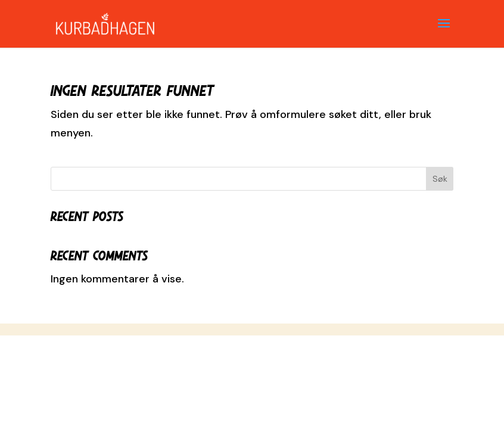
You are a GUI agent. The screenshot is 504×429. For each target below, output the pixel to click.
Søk (440, 179)
